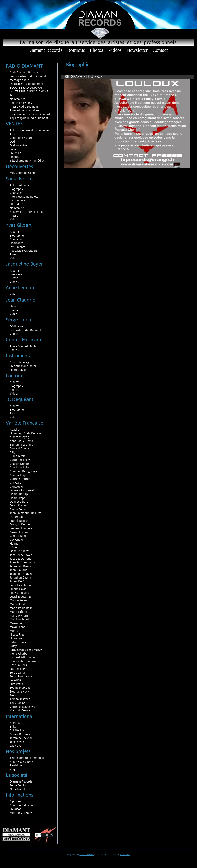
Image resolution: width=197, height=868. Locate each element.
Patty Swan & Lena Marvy (26, 650)
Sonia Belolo (18, 785)
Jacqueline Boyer (21, 555)
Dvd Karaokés (19, 145)
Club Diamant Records (24, 72)
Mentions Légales (21, 813)
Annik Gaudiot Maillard (25, 346)
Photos (96, 50)
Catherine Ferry (20, 460)
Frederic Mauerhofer (23, 366)
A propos (15, 801)
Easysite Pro (125, 854)
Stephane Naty (19, 692)
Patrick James (19, 642)
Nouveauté (17, 208)
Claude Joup (18, 475)
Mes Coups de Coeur (23, 173)
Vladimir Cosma (20, 710)
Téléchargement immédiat (27, 161)
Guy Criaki (16, 540)
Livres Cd (16, 153)
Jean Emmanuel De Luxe (26, 513)
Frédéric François (21, 528)
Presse (14, 216)
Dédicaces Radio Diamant (26, 84)
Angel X (15, 723)
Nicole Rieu (17, 635)
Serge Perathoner (21, 676)
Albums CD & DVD (21, 762)
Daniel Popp (18, 498)
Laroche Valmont (21, 585)
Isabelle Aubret (20, 551)
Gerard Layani (19, 532)
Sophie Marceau (20, 688)
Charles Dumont (20, 464)
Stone (13, 695)
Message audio (20, 80)
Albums (15, 134)
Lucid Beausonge (21, 597)
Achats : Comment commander (30, 130)
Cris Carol (16, 483)
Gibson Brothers (20, 734)
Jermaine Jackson (21, 738)
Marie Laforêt (19, 612)
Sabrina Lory (18, 669)
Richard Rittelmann (22, 657)
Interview (16, 274)
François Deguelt (21, 524)
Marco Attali (18, 604)
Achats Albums (20, 185)
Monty (14, 631)
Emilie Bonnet (19, 509)
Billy (13, 452)
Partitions (16, 765)
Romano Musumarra (23, 661)
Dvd (12, 142)
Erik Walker (17, 730)
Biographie (17, 189)
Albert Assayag (19, 362)
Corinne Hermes (20, 479)
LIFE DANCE (17, 204)
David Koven (18, 505)
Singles (14, 157)
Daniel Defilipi (19, 494)
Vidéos (115, 50)
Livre (13, 306)
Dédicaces (17, 243)
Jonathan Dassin (20, 578)
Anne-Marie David (21, 441)
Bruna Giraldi (18, 456)
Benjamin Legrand (21, 445)
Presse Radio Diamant (24, 107)
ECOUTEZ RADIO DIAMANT (28, 88)
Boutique (76, 50)
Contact (160, 50)
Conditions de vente (23, 805)
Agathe (14, 430)
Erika (13, 727)
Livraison (16, 809)
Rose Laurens (18, 665)
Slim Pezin (16, 684)
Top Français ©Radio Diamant (29, 118)
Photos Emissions (21, 103)
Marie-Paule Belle (21, 608)
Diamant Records (45, 50)
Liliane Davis (18, 589)
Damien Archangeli (22, 490)
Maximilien (17, 623)
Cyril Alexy (17, 487)
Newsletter (137, 50)
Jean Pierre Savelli (22, 574)
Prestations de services (24, 110)
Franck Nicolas (19, 521)
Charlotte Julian (20, 467)
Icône (13, 547)
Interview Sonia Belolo (24, 197)
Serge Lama (17, 673)
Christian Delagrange (24, 471)
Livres (14, 149)
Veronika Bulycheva (23, 707)
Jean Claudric (19, 570)
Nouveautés (18, 99)
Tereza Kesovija (20, 699)
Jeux (13, 95)
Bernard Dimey (19, 448)
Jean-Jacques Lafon (22, 562)
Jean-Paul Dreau (20, 566)
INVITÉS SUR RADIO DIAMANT (29, 91)
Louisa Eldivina (19, 593)
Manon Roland (19, 600)
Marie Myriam (19, 616)
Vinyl (13, 769)
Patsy (13, 646)
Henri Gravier (18, 370)
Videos (14, 219)
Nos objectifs (18, 789)
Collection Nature (21, 138)
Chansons (16, 193)
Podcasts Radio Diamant (25, 330)
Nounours (16, 638)
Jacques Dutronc (20, 559)
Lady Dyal (16, 746)
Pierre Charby (19, 654)
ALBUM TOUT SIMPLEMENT (27, 212)
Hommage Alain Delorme (26, 433)
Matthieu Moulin (20, 619)
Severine (15, 680)
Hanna (14, 544)
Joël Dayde (17, 742)
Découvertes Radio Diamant (28, 76)
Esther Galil (17, 517)
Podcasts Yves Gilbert (23, 251)
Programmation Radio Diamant (30, 114)
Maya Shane (18, 627)
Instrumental (18, 200)
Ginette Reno (18, 536)
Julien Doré (17, 581)
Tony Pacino (18, 703)
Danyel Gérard (19, 502)
